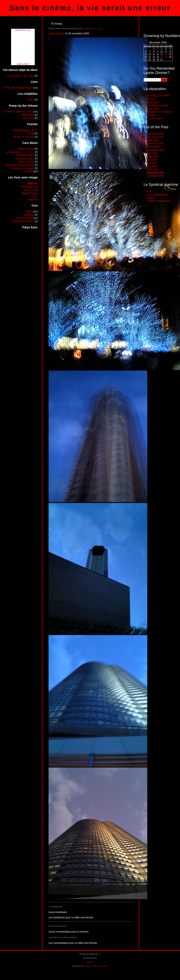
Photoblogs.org (29, 187)
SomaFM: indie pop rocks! (18, 112)
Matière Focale (26, 149)
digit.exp (33, 183)
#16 (95, 28)
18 (166, 54)
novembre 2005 (155, 143)
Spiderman (153, 102)
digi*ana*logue (30, 193)
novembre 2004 (155, 176)
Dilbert (29, 211)
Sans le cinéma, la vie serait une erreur (90, 8)
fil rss (150, 191)
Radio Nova (28, 115)
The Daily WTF (25, 218)
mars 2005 (153, 170)
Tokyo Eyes (153, 109)
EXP (35, 196)
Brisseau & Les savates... (161, 112)
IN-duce (29, 171)
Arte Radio (28, 118)
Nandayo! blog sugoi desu (20, 165)
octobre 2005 (154, 147)
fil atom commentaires (159, 201)
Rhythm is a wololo (24, 137)
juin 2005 (152, 160)
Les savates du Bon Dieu (20, 76)
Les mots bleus (155, 118)
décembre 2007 (155, 137)
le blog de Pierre (25, 155)
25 (166, 57)
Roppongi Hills (56, 34)
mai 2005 (152, 163)
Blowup (88, 28)
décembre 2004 (156, 173)
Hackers (151, 115)
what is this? (23, 64)
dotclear (90, 962)
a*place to (32, 200)
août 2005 (152, 153)
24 (161, 57)
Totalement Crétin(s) (23, 221)
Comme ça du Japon (23, 168)
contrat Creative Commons (96, 966)
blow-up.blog (31, 190)
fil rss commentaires (158, 195)
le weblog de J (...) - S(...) (20, 152)
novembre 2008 (155, 134)
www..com (23, 30)
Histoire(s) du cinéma (158, 96)
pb (99, 954)
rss (100, 28)
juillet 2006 (153, 140)
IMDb (31, 100)
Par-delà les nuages (158, 105)
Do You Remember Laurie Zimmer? (159, 71)
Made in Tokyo (26, 162)
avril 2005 (152, 166)
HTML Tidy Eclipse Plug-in (18, 88)
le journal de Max (25, 158)
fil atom (151, 198)
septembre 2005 (156, 150)
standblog (29, 215)
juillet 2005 (153, 156)
